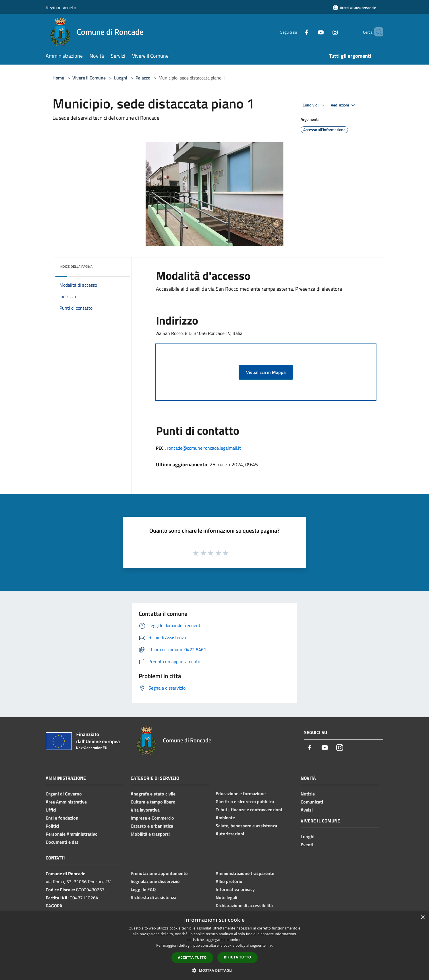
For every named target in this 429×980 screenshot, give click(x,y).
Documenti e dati (63, 842)
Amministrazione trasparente (245, 873)
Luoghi (121, 78)
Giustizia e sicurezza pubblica (245, 802)
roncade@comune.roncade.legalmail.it (204, 448)
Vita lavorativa (145, 810)
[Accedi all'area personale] (354, 8)
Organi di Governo (64, 794)
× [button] (423, 918)
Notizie (308, 794)
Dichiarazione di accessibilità (244, 905)
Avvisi (307, 810)
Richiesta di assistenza (153, 897)
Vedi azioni (344, 105)
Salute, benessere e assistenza (246, 826)
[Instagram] (325, 32)
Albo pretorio (229, 881)
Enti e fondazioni (63, 818)
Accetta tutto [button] (192, 957)
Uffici (51, 810)
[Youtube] (311, 32)
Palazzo (143, 78)
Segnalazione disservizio (155, 881)
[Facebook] (297, 32)
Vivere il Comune (90, 78)
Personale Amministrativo (72, 834)
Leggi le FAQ (143, 889)
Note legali (226, 897)
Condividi (314, 105)
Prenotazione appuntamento (159, 873)
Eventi (307, 845)
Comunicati (312, 802)
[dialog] (214, 946)
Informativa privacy (235, 889)
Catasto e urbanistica (152, 826)
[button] (214, 970)
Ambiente (225, 818)
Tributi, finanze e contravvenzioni (249, 810)
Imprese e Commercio (152, 818)
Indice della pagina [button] (76, 266)
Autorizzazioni (230, 834)
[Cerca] (376, 32)
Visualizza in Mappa (266, 372)
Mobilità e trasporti (150, 834)
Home (58, 78)
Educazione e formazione (241, 793)
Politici (52, 826)
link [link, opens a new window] (270, 945)
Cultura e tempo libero (153, 802)
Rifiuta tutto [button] (238, 957)
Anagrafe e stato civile (153, 794)
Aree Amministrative (66, 802)
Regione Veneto (61, 7)
